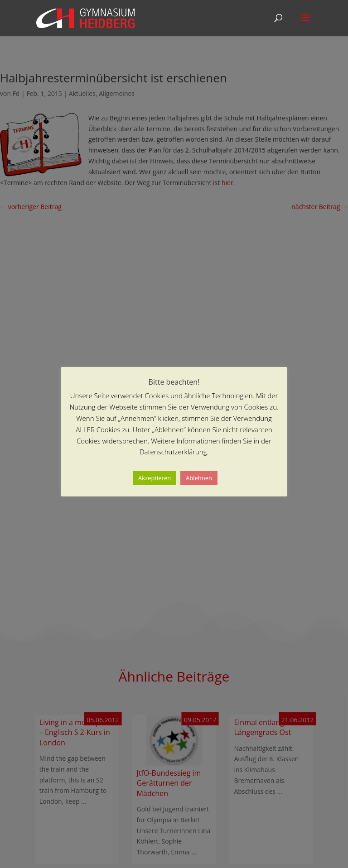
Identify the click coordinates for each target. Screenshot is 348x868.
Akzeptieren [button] (155, 478)
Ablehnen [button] (199, 478)
